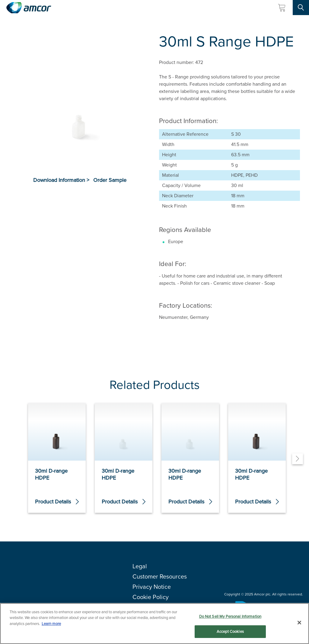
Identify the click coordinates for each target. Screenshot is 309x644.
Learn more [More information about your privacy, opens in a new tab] (51, 624)
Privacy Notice (152, 587)
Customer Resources (160, 576)
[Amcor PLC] (29, 8)
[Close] (299, 623)
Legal (140, 566)
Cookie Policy (151, 597)
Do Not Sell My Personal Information (230, 616)
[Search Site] (301, 8)
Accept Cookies (230, 632)
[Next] (298, 459)
